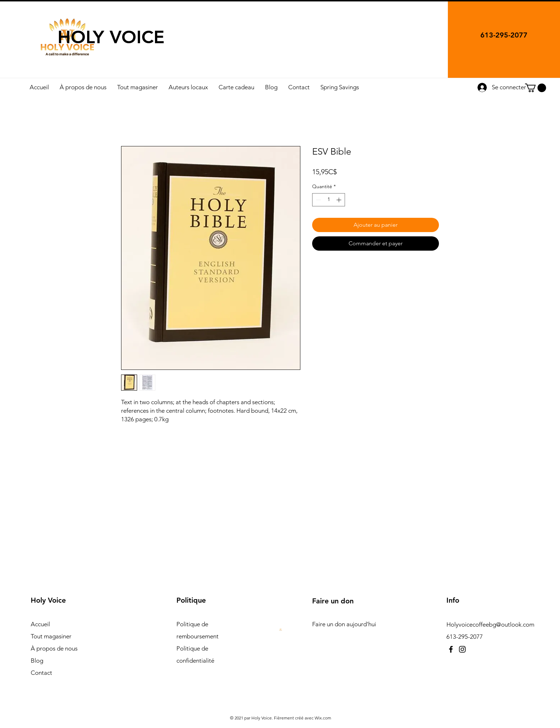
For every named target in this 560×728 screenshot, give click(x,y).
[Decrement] (318, 200)
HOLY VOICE (111, 37)
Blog (37, 661)
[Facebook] (451, 649)
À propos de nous (54, 648)
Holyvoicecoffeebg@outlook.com (490, 624)
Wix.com (323, 718)
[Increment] (339, 200)
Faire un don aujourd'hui (344, 624)
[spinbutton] (329, 200)
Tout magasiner (51, 636)
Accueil (40, 624)
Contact (41, 673)
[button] (536, 88)
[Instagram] (462, 649)
